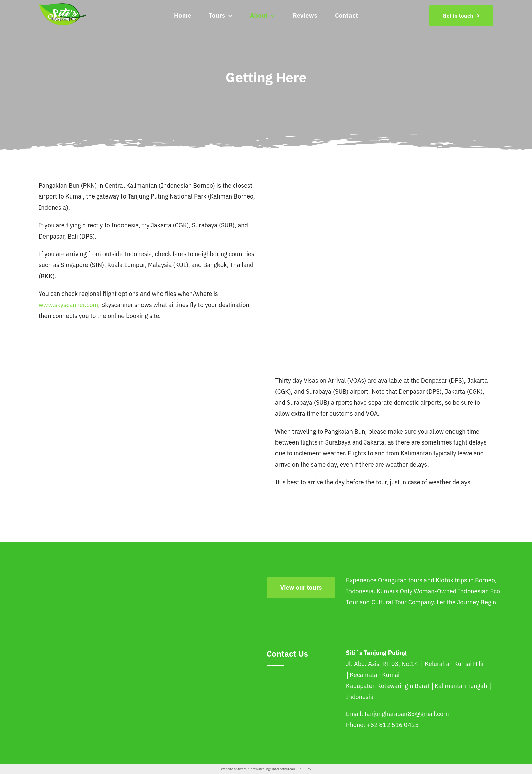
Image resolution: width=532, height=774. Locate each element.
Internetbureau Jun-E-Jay (291, 769)
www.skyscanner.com (68, 305)
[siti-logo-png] (62, 6)
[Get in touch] (461, 16)
